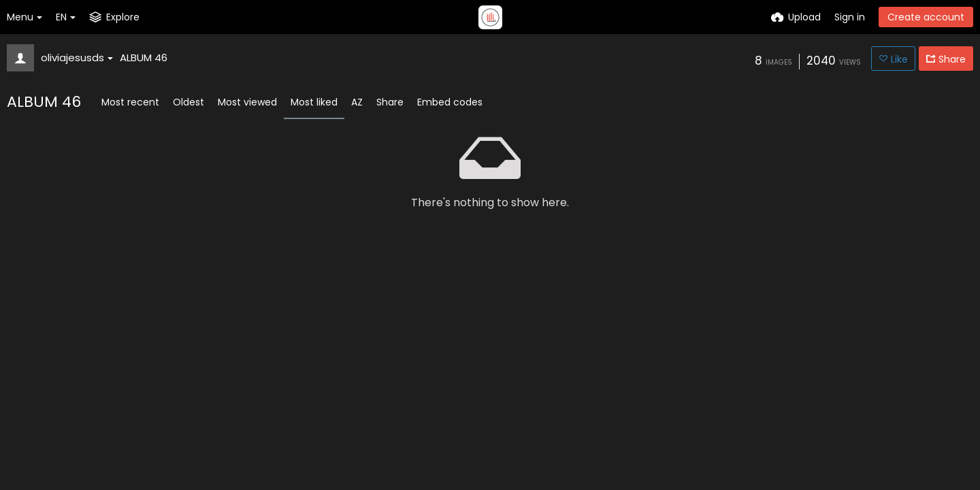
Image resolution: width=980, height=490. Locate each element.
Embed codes (450, 102)
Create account (926, 17)
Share (390, 102)
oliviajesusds (77, 58)
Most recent (130, 102)
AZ (357, 102)
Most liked (314, 102)
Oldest (189, 102)
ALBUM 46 (144, 58)
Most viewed (247, 102)
